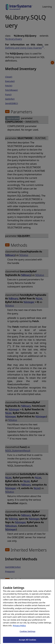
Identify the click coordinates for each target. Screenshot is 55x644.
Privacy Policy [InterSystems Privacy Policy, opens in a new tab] (19, 627)
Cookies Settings (27, 633)
